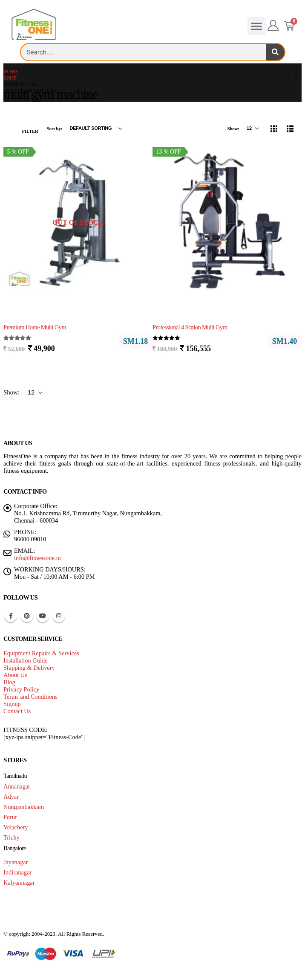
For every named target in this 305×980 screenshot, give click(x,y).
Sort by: (55, 129)
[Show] (253, 129)
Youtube (43, 616)
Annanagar (17, 786)
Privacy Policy (21, 689)
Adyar (11, 797)
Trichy (12, 837)
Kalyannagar (19, 883)
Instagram (59, 616)
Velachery (16, 827)
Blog (9, 682)
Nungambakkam (24, 807)
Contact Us (17, 711)
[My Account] (273, 26)
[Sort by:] (96, 129)
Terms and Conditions (30, 697)
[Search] (275, 52)
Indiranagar (17, 872)
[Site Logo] (34, 25)
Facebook (11, 616)
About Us (15, 675)
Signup (12, 704)
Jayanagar (16, 862)
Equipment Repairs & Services (41, 653)
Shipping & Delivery (29, 668)
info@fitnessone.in (37, 558)
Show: (234, 129)
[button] (256, 26)
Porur (10, 817)
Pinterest (27, 616)
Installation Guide (26, 660)
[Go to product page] (78, 223)
